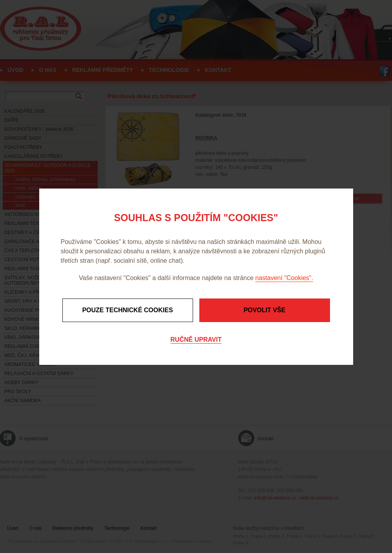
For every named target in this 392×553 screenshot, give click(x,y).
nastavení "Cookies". (284, 278)
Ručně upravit (196, 340)
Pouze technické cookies (127, 310)
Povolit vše (265, 310)
